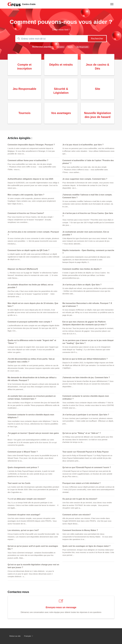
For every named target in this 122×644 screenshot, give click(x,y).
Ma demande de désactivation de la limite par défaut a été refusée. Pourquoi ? (32, 379)
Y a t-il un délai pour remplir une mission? (27, 499)
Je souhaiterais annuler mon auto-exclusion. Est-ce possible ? (86, 233)
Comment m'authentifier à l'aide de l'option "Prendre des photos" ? (88, 162)
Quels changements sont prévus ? (23, 467)
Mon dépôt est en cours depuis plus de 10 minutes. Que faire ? (33, 305)
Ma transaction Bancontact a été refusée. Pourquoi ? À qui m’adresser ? (87, 305)
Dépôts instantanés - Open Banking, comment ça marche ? (88, 252)
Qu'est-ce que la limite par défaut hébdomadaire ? (85, 359)
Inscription (60, 47)
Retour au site (15, 636)
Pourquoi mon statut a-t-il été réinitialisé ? (81, 483)
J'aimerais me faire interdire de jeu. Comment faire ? (86, 378)
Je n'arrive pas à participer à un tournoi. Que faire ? (86, 415)
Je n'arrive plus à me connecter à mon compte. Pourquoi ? (33, 233)
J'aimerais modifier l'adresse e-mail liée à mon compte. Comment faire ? (87, 196)
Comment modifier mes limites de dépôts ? (82, 269)
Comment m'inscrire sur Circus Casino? (26, 213)
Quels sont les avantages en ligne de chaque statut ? (86, 546)
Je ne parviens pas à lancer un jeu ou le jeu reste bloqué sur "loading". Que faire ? (88, 342)
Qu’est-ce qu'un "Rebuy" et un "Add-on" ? (82, 433)
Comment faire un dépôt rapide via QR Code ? (28, 250)
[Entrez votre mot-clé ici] (61, 39)
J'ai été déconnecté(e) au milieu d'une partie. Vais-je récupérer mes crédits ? (31, 360)
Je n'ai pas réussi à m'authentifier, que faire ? (83, 145)
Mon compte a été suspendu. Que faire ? (26, 195)
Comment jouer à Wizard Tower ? (23, 452)
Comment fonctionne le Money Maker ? (80, 530)
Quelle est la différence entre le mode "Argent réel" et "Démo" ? (32, 342)
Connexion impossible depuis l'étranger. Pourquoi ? (31, 145)
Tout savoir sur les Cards (19, 483)
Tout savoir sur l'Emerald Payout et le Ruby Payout (85, 452)
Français (29, 636)
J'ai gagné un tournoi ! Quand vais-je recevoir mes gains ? (33, 435)
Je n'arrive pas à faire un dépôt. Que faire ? (82, 285)
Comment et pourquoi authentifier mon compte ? (30, 322)
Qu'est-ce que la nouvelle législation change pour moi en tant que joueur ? (33, 566)
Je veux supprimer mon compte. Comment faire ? (85, 179)
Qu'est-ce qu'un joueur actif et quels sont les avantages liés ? (33, 548)
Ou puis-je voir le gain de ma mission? (80, 499)
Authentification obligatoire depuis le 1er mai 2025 (30, 179)
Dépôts (70, 47)
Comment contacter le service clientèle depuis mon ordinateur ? (86, 397)
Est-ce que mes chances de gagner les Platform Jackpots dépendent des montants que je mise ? (84, 323)
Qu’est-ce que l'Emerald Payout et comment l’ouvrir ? (87, 467)
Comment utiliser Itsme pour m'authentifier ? (28, 160)
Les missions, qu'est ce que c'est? (23, 530)
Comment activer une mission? (77, 515)
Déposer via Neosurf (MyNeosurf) (23, 269)
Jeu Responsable (83, 47)
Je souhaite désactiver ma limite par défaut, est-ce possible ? (30, 286)
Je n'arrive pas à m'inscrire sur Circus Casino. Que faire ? (88, 215)
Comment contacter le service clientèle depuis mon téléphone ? (31, 416)
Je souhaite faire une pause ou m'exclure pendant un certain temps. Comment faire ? (32, 397)
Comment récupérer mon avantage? (24, 515)
